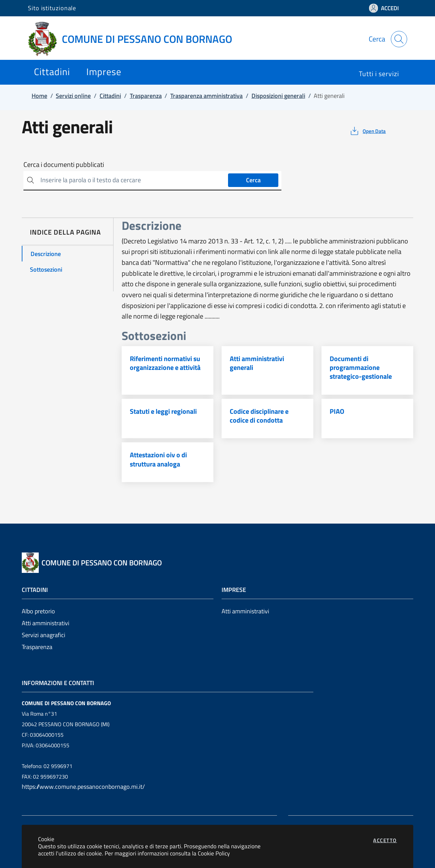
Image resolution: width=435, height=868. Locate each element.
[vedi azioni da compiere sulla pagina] (368, 131)
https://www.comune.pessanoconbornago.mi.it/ (83, 787)
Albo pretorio (38, 611)
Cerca (253, 180)
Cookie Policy (214, 853)
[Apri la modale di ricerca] (399, 39)
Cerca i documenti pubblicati (64, 165)
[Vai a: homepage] (134, 39)
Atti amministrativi (46, 623)
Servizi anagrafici (43, 635)
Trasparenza (37, 647)
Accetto (385, 840)
